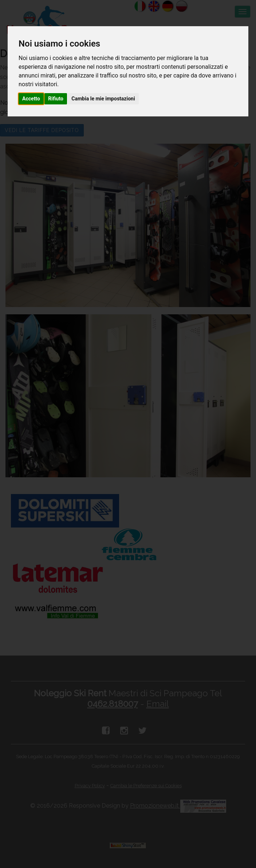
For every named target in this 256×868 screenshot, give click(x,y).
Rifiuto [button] (56, 99)
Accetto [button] (31, 99)
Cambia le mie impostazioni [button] (103, 99)
